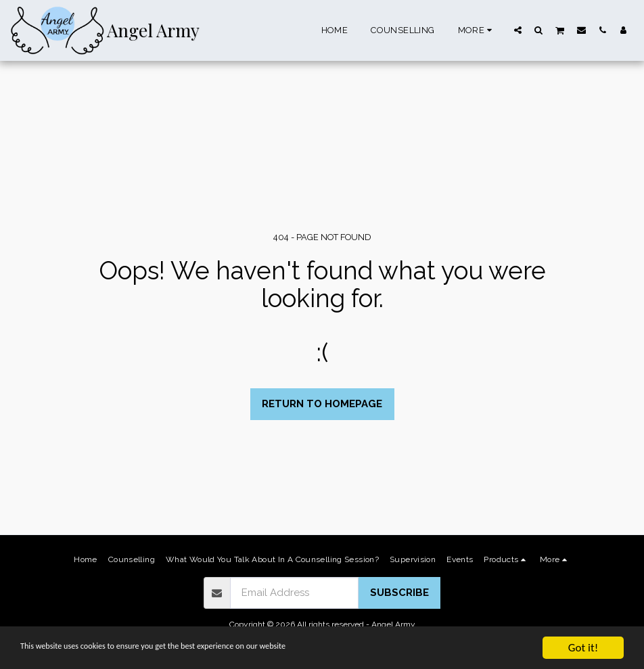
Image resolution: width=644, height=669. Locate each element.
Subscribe (399, 593)
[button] (518, 30)
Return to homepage (322, 404)
